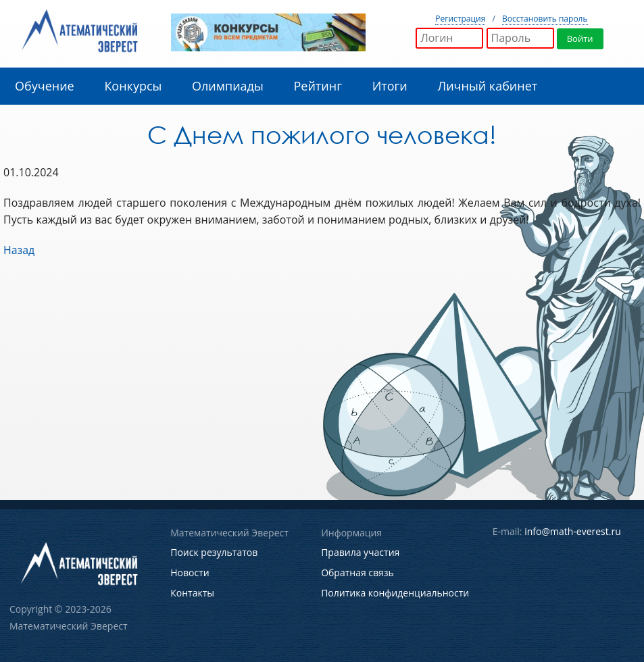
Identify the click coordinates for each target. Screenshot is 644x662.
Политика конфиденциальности (395, 591)
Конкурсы (133, 86)
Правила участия (360, 552)
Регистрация (460, 19)
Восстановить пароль (545, 19)
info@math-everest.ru (573, 531)
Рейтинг (317, 86)
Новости (190, 572)
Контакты (192, 591)
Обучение (45, 86)
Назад (19, 250)
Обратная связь (357, 572)
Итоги (390, 86)
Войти (580, 39)
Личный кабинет (488, 86)
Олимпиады (228, 86)
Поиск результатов (214, 552)
